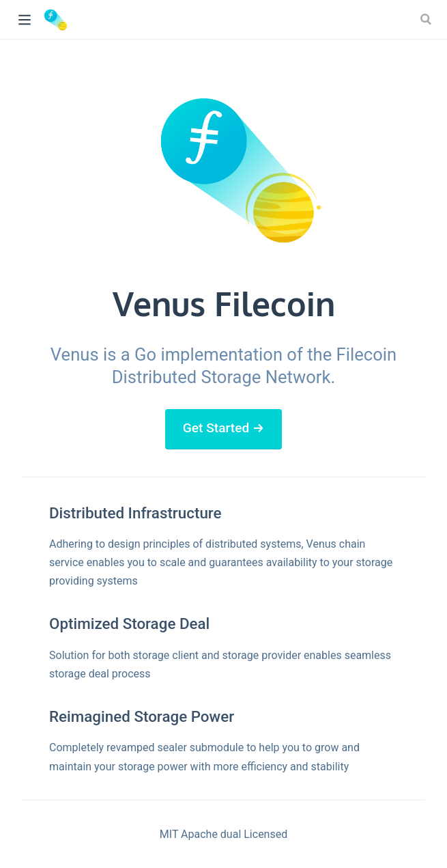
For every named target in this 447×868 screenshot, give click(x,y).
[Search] (427, 19)
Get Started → (224, 428)
